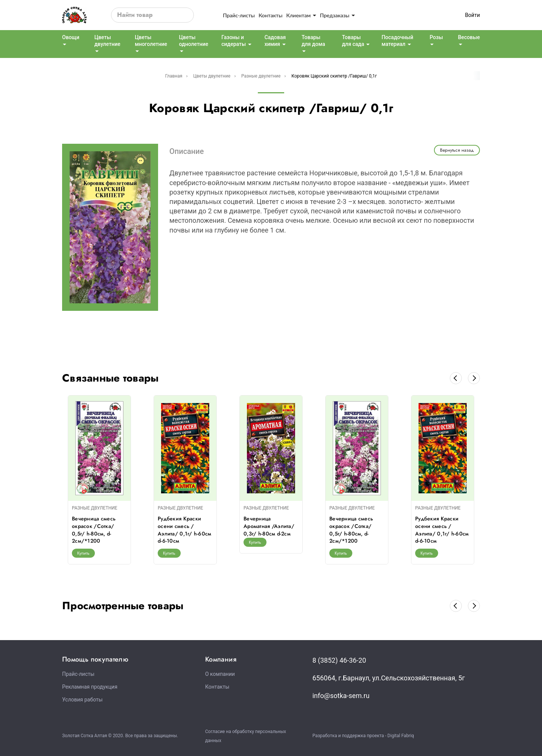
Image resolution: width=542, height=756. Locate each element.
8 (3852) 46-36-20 (339, 660)
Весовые (469, 37)
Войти (472, 15)
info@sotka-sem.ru (341, 696)
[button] (456, 378)
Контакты (270, 15)
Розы (436, 37)
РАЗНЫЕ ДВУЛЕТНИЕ (95, 508)
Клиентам (301, 15)
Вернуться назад (457, 150)
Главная (174, 76)
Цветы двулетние (212, 76)
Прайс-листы (239, 15)
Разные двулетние (261, 76)
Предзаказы (337, 15)
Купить (83, 553)
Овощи (71, 37)
